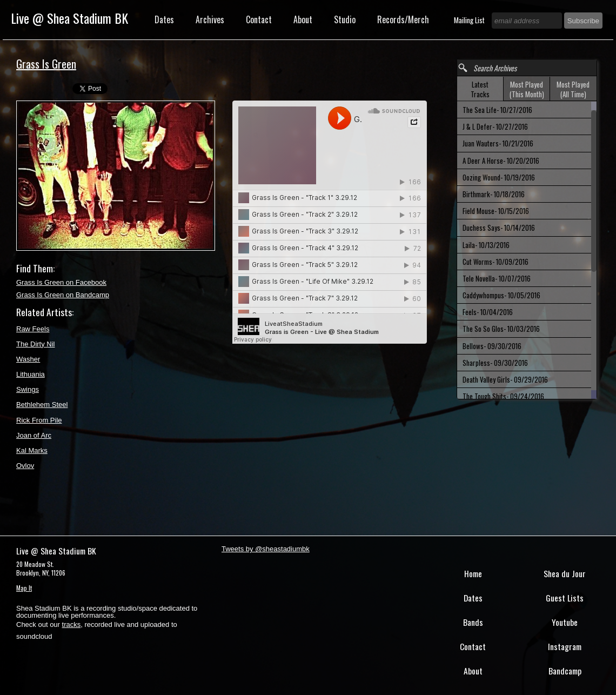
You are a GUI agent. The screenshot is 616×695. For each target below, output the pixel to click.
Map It (24, 588)
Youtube (565, 622)
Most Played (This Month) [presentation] (527, 89)
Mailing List (470, 20)
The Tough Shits (503, 396)
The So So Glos (501, 329)
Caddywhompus (501, 295)
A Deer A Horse (501, 161)
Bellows (492, 346)
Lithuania (31, 374)
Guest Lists (565, 598)
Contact (259, 19)
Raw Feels (33, 329)
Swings (28, 389)
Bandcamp (565, 671)
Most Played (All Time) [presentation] (573, 89)
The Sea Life (497, 110)
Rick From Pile (39, 420)
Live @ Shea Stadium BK (69, 18)
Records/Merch (403, 19)
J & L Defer (495, 126)
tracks (72, 624)
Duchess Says (499, 228)
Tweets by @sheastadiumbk (266, 549)
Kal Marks (32, 450)
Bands (473, 622)
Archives (210, 19)
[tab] (480, 89)
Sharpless (495, 363)
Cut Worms (496, 262)
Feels (488, 312)
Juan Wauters (498, 143)
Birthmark (494, 194)
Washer (28, 359)
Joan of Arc (34, 435)
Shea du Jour (565, 573)
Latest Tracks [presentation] (480, 89)
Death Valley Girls (505, 379)
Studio (345, 19)
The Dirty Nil (36, 344)
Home (473, 573)
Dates (164, 19)
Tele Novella (497, 278)
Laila (486, 245)
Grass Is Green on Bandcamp (63, 295)
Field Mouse (496, 211)
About (303, 19)
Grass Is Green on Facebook (61, 282)
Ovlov (25, 466)
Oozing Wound (499, 177)
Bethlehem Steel (42, 405)
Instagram (565, 646)
